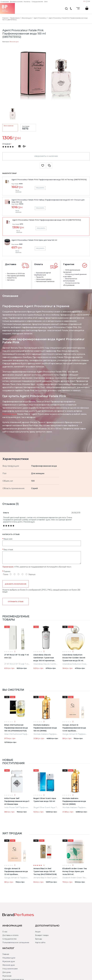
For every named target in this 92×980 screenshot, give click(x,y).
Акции (38, 932)
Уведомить (40, 188)
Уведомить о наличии (46, 156)
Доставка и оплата (16, 2)
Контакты (27, 2)
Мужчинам (7, 976)
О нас (5, 932)
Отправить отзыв (16, 602)
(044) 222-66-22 (71, 9)
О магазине (5, 2)
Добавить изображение (16, 584)
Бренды (39, 939)
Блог (46, 2)
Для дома (6, 972)
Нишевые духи (9, 958)
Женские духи (14, 42)
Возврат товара (42, 935)
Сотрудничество (37, 2)
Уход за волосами (10, 969)
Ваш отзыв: (8, 550)
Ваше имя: (8, 539)
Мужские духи (9, 961)
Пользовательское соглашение (16, 943)
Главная (6, 954)
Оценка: (7, 571)
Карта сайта (40, 943)
